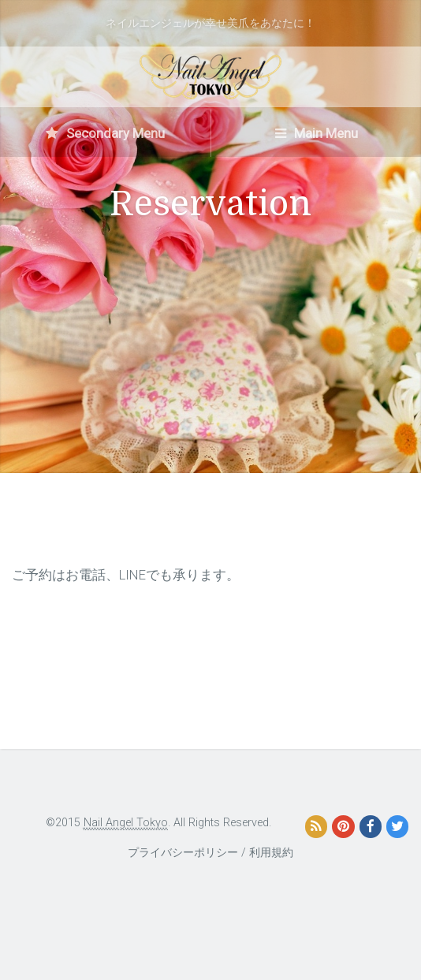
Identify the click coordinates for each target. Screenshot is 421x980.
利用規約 (271, 853)
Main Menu (317, 133)
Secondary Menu (105, 133)
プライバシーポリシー (183, 853)
